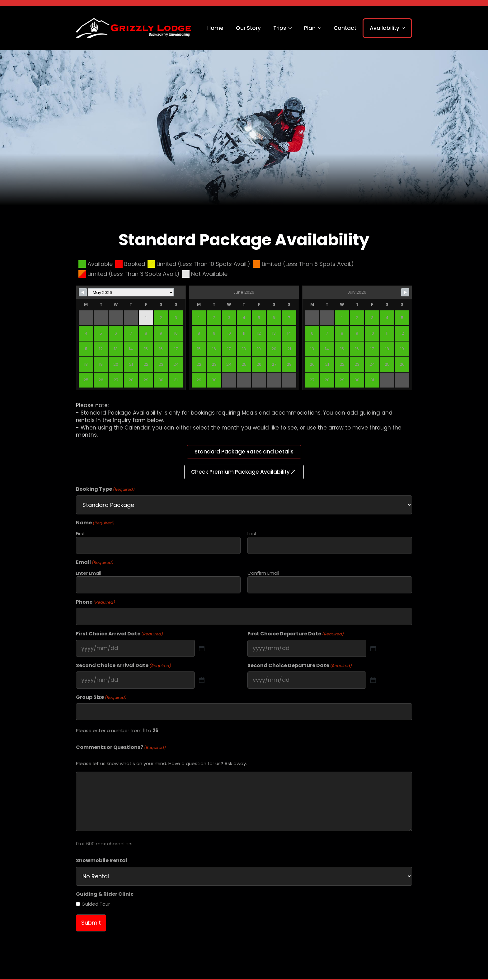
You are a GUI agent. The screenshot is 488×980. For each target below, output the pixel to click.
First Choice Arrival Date (120, 634)
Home (215, 28)
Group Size (101, 697)
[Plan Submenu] (321, 28)
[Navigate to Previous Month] (83, 292)
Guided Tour (96, 904)
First (81, 534)
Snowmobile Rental (102, 861)
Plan (310, 28)
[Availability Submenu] (405, 28)
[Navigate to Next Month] (405, 292)
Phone (96, 602)
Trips (280, 28)
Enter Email (88, 573)
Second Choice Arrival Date (124, 666)
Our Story (248, 28)
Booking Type (105, 489)
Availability (385, 28)
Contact (345, 28)
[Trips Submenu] (292, 28)
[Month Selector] (131, 292)
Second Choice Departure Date (300, 666)
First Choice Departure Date (296, 634)
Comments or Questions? (121, 747)
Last (252, 534)
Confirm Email (263, 573)
